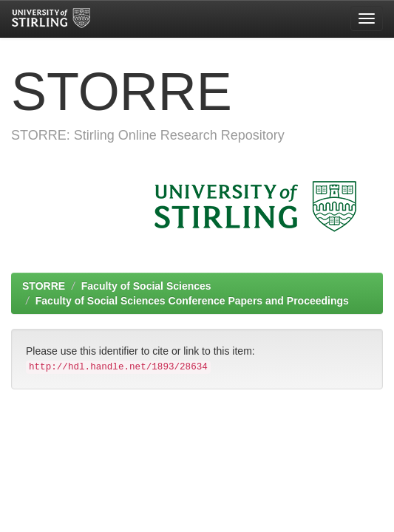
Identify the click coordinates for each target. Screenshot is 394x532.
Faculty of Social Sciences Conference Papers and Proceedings (192, 301)
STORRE (44, 286)
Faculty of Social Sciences (146, 286)
